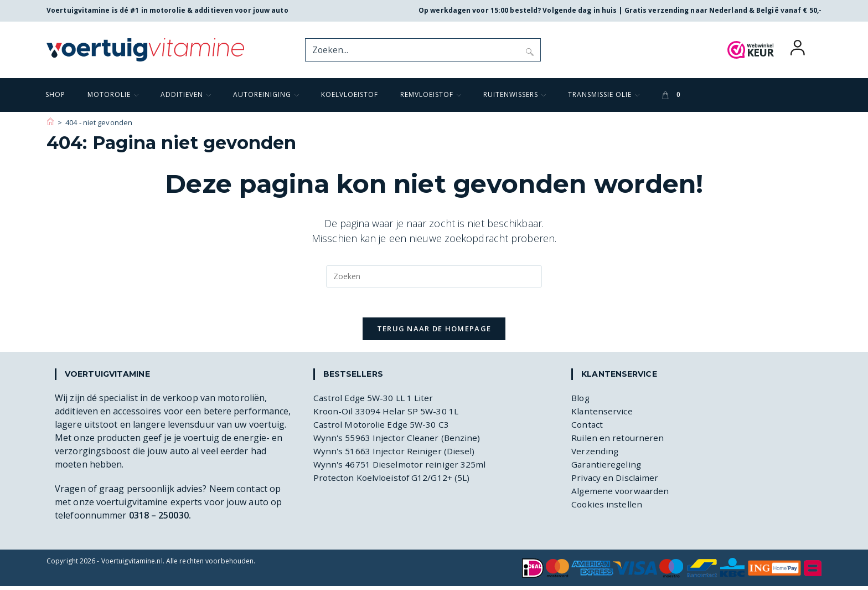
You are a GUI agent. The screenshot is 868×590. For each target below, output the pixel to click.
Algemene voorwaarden (621, 495)
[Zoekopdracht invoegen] (434, 276)
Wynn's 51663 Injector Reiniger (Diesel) (396, 455)
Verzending (595, 455)
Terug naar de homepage (434, 332)
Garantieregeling (607, 468)
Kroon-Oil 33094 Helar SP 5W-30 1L (387, 415)
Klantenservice (602, 415)
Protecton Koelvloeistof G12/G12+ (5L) (394, 481)
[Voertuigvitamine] (50, 122)
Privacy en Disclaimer (616, 481)
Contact (588, 428)
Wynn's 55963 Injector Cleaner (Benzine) (398, 442)
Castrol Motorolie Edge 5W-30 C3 (383, 428)
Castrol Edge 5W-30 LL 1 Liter (375, 402)
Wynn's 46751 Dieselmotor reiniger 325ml (401, 468)
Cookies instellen (607, 508)
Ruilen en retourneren (618, 442)
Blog (581, 402)
